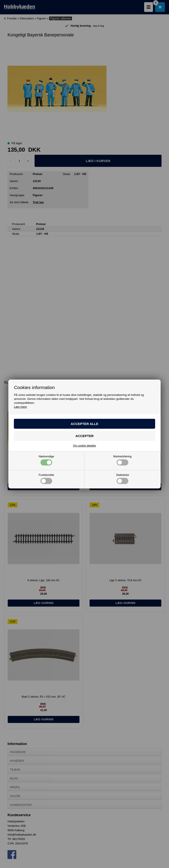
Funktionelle (46, 479)
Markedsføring (122, 460)
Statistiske (122, 479)
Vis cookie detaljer (84, 446)
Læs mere (20, 407)
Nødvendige (46, 460)
